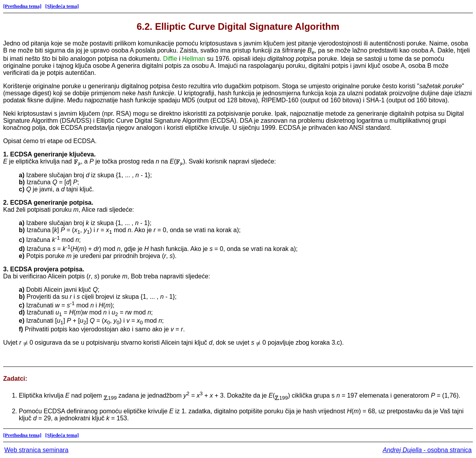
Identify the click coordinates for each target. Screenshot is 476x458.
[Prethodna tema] (22, 6)
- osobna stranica (427, 450)
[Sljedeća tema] (62, 6)
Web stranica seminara (36, 450)
